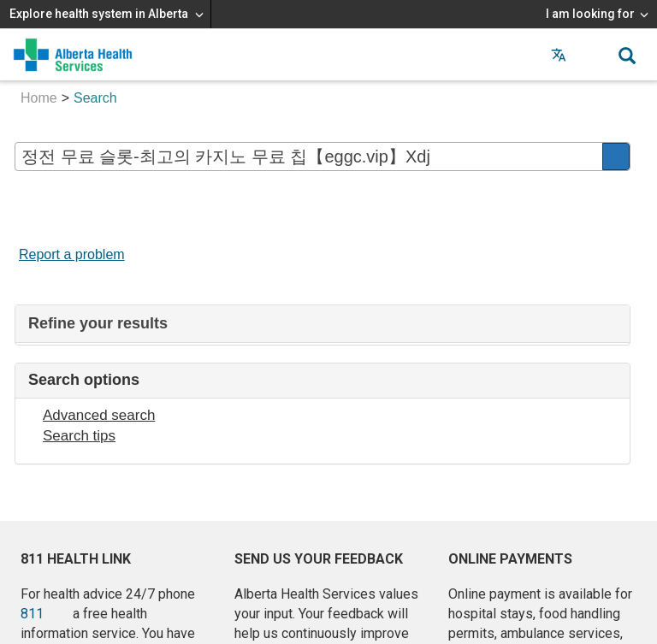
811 (32, 614)
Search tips (79, 436)
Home (39, 98)
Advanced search (99, 415)
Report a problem (72, 254)
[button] (593, 55)
